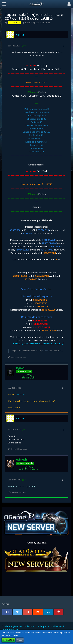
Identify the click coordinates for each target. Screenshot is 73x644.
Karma (28, 23)
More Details (8, 640)
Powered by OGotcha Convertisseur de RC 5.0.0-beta (37, 344)
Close (20, 640)
